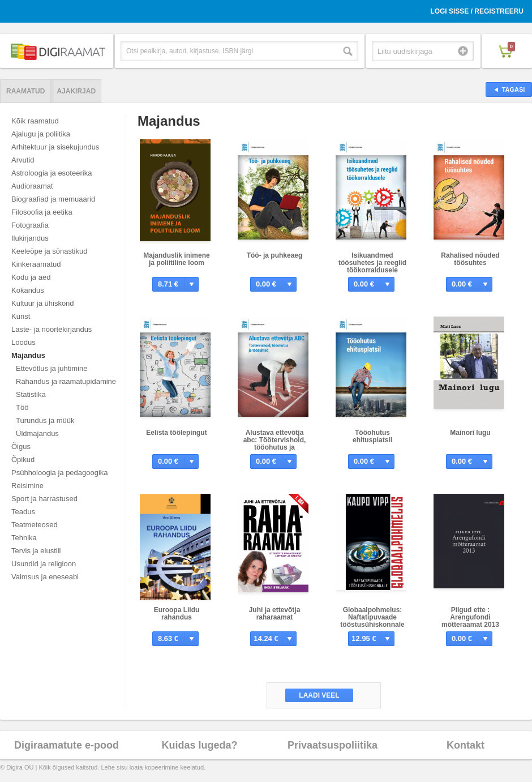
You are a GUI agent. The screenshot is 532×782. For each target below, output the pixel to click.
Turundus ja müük (45, 420)
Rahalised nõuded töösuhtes (470, 259)
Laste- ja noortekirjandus (52, 329)
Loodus (23, 342)
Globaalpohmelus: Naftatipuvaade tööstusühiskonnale (372, 617)
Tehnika (24, 538)
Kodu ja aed (31, 277)
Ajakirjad (76, 91)
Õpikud (23, 460)
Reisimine (27, 486)
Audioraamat (32, 186)
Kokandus (28, 290)
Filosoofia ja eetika (42, 212)
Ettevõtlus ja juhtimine (52, 368)
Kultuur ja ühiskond (43, 303)
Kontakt (466, 745)
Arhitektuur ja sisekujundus (55, 147)
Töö (22, 407)
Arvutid (23, 160)
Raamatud (25, 91)
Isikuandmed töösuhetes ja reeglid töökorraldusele (372, 263)
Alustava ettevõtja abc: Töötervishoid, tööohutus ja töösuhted (275, 444)
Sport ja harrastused (44, 499)
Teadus (23, 512)
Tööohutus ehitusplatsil (372, 436)
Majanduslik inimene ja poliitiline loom (176, 259)
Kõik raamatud (35, 121)
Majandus (28, 355)
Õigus (21, 446)
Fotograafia (30, 225)
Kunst (21, 316)
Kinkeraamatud (36, 264)
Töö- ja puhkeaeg (275, 255)
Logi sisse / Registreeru (477, 11)
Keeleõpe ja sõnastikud (49, 251)
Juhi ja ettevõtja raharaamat (275, 614)
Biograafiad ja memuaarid (53, 199)
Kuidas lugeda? (199, 745)
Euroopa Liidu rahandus (177, 614)
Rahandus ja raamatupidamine (66, 381)
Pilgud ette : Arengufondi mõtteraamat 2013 (470, 617)
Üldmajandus (37, 433)
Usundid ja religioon (44, 564)
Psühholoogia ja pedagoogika (60, 473)
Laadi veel (319, 695)
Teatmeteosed (35, 525)
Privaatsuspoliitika (332, 745)
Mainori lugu (470, 433)
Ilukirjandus (30, 238)
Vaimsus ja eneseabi (45, 577)
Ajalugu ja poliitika (41, 134)
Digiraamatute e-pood (66, 745)
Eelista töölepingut (176, 433)
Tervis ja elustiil (36, 551)
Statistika (31, 394)
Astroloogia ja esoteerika (52, 173)
